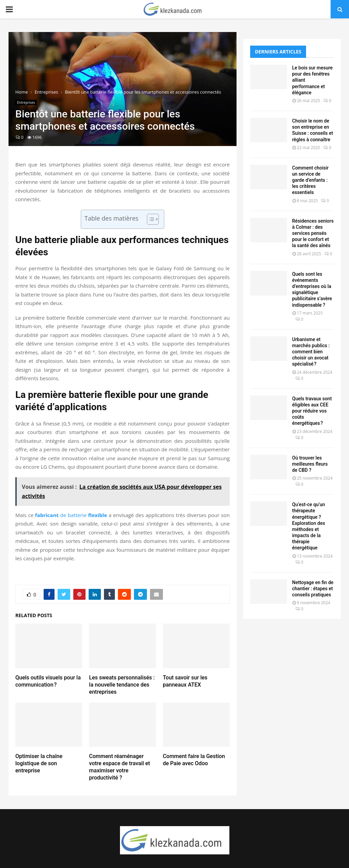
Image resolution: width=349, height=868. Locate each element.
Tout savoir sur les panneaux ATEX (185, 681)
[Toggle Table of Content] (149, 219)
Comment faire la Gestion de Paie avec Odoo (194, 760)
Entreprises (26, 102)
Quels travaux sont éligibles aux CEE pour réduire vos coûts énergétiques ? (312, 411)
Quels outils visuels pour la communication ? (48, 681)
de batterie (71, 515)
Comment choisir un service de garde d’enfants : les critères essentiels (310, 180)
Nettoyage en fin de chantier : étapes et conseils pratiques (313, 589)
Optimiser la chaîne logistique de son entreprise (39, 763)
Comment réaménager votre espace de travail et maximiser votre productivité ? (119, 767)
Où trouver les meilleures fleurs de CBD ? (310, 464)
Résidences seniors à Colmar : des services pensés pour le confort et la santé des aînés (313, 233)
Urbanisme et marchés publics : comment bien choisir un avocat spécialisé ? (311, 352)
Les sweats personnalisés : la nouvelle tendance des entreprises (122, 685)
